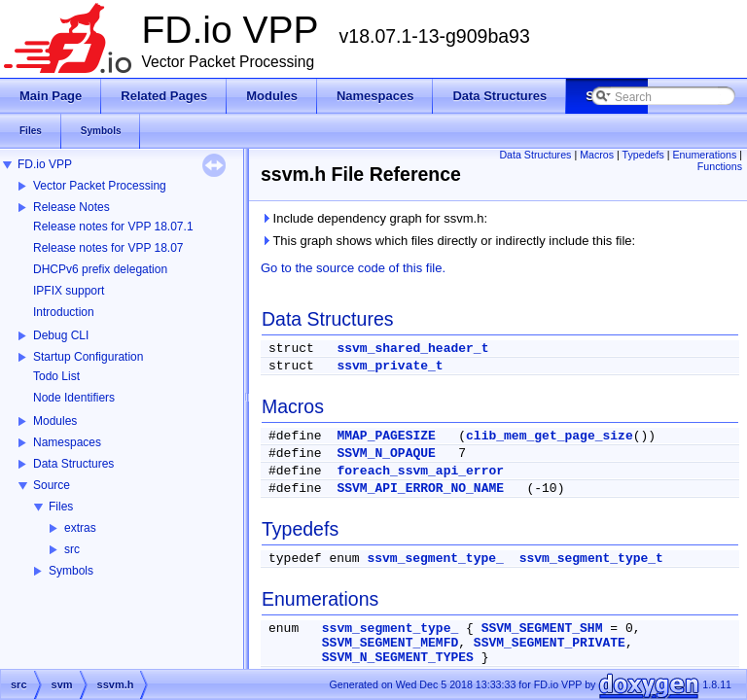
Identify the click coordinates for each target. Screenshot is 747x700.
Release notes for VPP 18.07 (108, 248)
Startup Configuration (88, 357)
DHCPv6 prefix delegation (100, 269)
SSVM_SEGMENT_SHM (542, 629)
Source (52, 485)
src (72, 549)
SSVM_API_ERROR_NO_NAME (420, 489)
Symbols (71, 571)
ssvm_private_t (390, 366)
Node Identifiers (74, 398)
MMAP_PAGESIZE (386, 436)
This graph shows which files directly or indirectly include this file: (448, 241)
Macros (597, 155)
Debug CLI (61, 335)
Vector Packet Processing (100, 186)
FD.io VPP (45, 164)
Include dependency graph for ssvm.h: (374, 218)
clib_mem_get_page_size (550, 436)
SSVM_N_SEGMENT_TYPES (398, 658)
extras (80, 528)
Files (61, 507)
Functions (720, 166)
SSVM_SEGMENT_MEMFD (390, 643)
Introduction (64, 312)
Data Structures (73, 464)
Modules (55, 421)
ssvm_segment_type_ (435, 559)
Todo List (56, 376)
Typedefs (643, 155)
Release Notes (71, 207)
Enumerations (705, 155)
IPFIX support (69, 291)
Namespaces (67, 442)
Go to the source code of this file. (353, 268)
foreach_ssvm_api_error (420, 471)
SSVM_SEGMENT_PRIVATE (550, 643)
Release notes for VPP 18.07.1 (113, 227)
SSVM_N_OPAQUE (386, 454)
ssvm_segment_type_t (591, 559)
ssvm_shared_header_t (412, 349)
